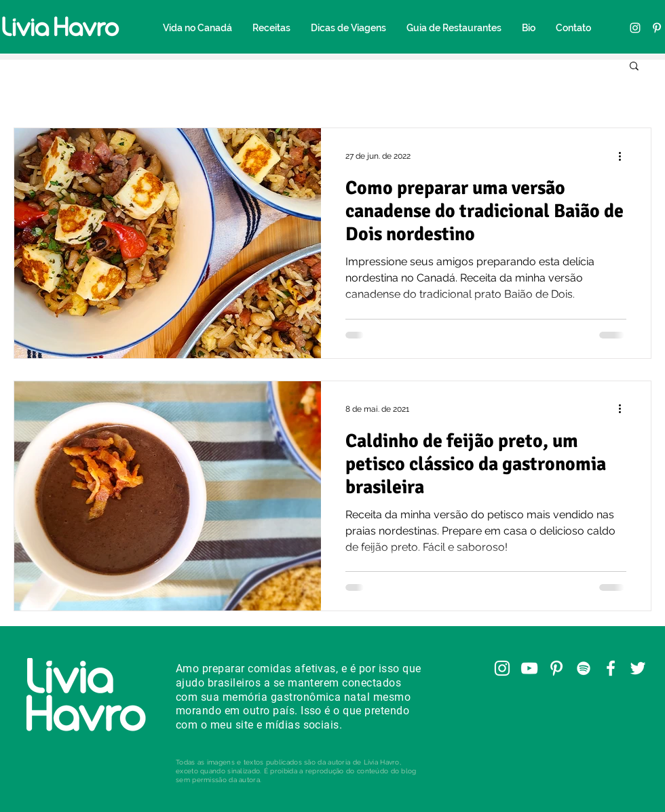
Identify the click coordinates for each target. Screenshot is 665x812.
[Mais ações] (624, 156)
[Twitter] (638, 668)
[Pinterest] (657, 28)
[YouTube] (529, 668)
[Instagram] (635, 28)
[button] (634, 67)
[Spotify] (584, 668)
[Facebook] (611, 668)
